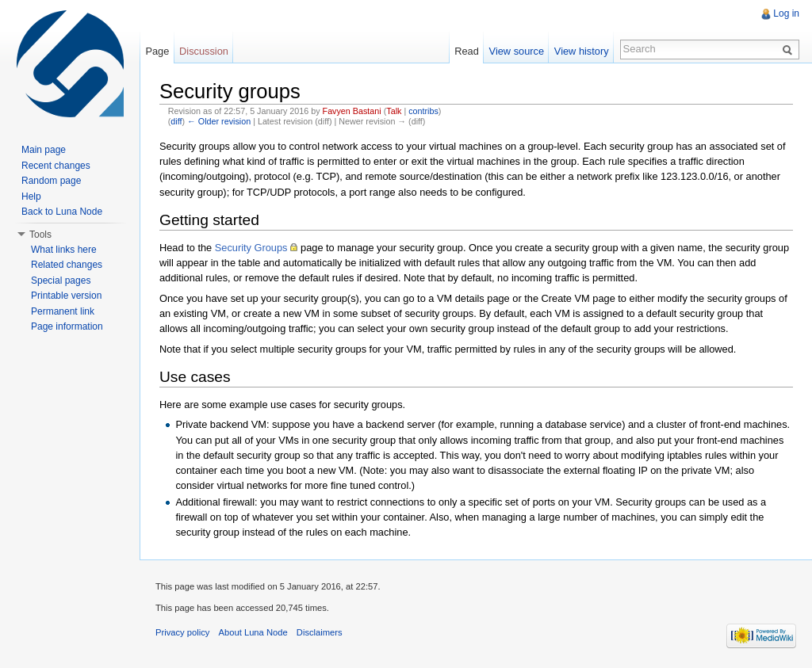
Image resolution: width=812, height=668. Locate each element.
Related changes (67, 265)
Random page (51, 181)
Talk (394, 111)
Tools (40, 235)
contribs (423, 111)
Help (31, 197)
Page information (67, 326)
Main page (44, 150)
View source (517, 51)
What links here (64, 250)
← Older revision (219, 121)
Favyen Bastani (352, 111)
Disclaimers (320, 632)
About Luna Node (253, 632)
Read (467, 51)
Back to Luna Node (62, 212)
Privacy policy (182, 632)
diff (176, 121)
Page (157, 51)
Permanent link (63, 311)
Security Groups (251, 248)
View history (582, 51)
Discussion (204, 51)
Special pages (61, 281)
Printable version (66, 296)
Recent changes (56, 166)
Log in (786, 13)
